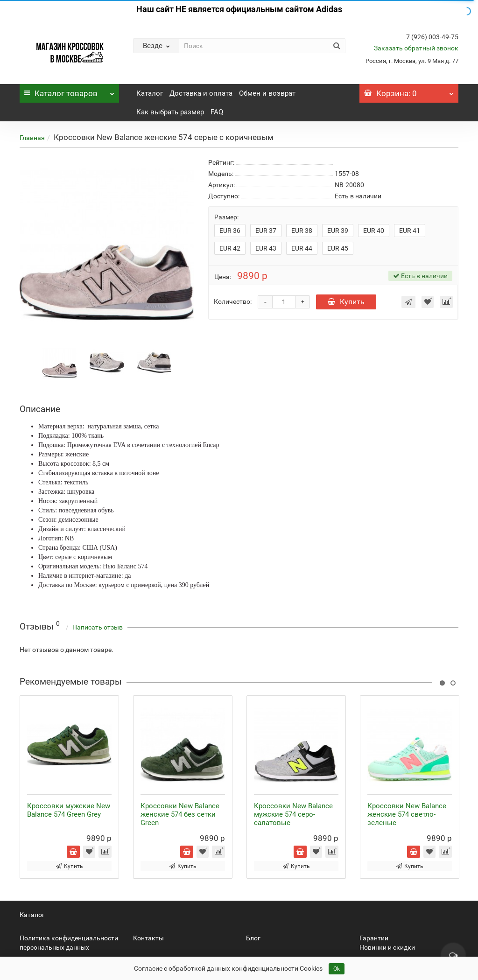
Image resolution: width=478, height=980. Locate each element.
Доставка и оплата (201, 93)
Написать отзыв (98, 627)
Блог (253, 938)
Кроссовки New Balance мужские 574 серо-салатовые (293, 814)
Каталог (69, 91)
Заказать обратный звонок (416, 48)
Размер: (226, 217)
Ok (337, 969)
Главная (32, 138)
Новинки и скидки (387, 947)
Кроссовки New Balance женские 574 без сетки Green (180, 814)
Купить (346, 302)
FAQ (217, 112)
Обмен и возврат (267, 93)
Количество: (233, 301)
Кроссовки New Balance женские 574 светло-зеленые (407, 814)
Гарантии (374, 938)
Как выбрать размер (170, 112)
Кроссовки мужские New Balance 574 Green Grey (69, 810)
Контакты (148, 938)
